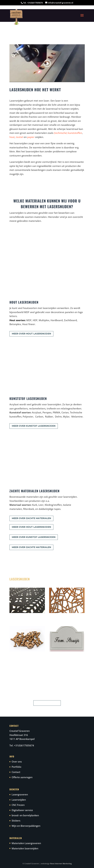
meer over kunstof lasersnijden (34, 426)
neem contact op (47, 703)
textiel (20, 137)
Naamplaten (55, 655)
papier (31, 137)
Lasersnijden (19, 800)
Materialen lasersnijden (25, 848)
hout (12, 137)
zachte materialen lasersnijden (25, 616)
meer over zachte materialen (31, 518)
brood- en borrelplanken (25, 815)
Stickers (16, 821)
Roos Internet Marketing (61, 863)
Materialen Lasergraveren (26, 843)
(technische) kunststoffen (68, 133)
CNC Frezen (18, 805)
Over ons (17, 762)
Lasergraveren (20, 794)
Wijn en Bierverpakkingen (26, 826)
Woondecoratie (57, 616)
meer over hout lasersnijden (31, 334)
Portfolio (16, 767)
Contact (16, 772)
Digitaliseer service (22, 810)
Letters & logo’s (17, 655)
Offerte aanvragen (22, 777)
